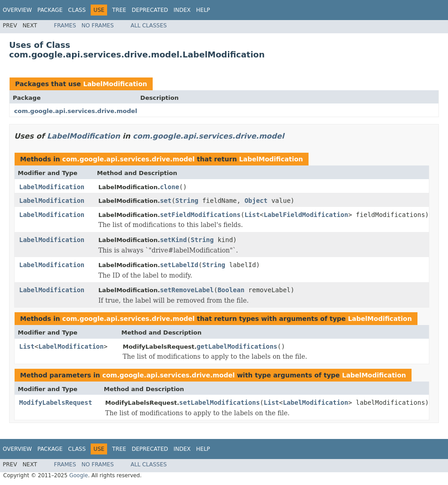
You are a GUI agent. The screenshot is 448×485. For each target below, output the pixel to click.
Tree (119, 10)
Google (79, 475)
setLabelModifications (219, 402)
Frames (65, 26)
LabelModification (115, 84)
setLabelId (179, 265)
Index (182, 10)
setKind (173, 240)
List (252, 215)
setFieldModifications (200, 215)
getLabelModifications (237, 346)
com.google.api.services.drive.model (76, 111)
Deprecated (150, 10)
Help (203, 10)
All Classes (149, 26)
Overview (17, 10)
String (187, 201)
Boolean (231, 290)
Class (77, 10)
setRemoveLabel (187, 290)
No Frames (98, 26)
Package (50, 10)
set (166, 201)
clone (170, 187)
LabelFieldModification (306, 215)
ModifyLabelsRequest (56, 402)
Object (256, 201)
